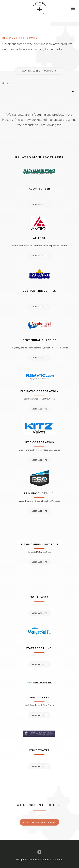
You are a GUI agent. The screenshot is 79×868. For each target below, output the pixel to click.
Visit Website (40, 205)
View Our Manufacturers (39, 824)
